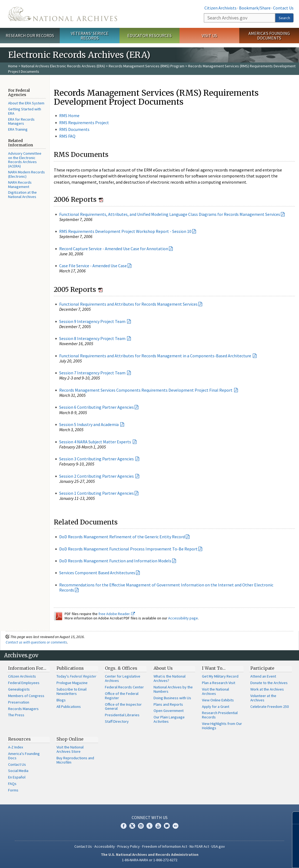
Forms (13, 790)
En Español (17, 777)
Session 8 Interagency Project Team (93, 338)
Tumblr (149, 826)
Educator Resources (149, 35)
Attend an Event (263, 676)
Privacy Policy (129, 846)
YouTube (158, 826)
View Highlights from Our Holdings (222, 726)
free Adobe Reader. (117, 614)
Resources (19, 739)
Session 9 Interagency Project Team (93, 321)
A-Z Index (16, 747)
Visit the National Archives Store (70, 749)
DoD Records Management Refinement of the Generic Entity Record (122, 537)
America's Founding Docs (24, 756)
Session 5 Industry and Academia (89, 424)
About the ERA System (26, 103)
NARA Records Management (20, 184)
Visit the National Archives (215, 691)
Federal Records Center (124, 687)
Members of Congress (26, 696)
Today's (76, 676)
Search (284, 18)
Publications (70, 668)
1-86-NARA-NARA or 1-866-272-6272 (150, 860)
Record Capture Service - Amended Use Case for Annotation (114, 249)
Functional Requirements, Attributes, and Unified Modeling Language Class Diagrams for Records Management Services (170, 214)
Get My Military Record (220, 676)
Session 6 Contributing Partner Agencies (97, 407)
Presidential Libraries (122, 715)
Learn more (251, 858)
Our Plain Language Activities (169, 719)
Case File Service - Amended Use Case (93, 266)
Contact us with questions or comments (36, 642)
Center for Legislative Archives (123, 678)
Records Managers (23, 709)
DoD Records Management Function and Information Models (115, 561)
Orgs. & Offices (121, 668)
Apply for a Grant (216, 707)
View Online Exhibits (218, 700)
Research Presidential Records (220, 715)
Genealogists (19, 689)
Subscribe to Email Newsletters (72, 691)
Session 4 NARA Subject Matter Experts (96, 442)
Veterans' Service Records (90, 36)
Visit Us (209, 35)
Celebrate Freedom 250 (270, 707)
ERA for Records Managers (21, 121)
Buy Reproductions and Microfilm (75, 760)
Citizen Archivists (220, 8)
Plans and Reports (168, 704)
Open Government (169, 711)
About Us (163, 668)
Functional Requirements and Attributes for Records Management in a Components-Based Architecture (156, 356)
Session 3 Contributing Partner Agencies (97, 459)
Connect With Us (150, 817)
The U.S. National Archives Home (63, 14)
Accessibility (105, 846)
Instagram (141, 826)
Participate (262, 668)
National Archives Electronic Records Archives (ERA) (63, 66)
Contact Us (283, 8)
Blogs (61, 700)
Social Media (18, 771)
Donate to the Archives (269, 683)
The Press (16, 715)
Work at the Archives (267, 689)
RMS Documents (74, 129)
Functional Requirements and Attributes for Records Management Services (128, 304)
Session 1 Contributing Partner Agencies (97, 493)
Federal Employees (24, 683)
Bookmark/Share (255, 8)
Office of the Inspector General (123, 707)
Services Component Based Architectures (97, 573)
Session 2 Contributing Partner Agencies (97, 476)
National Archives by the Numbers (173, 689)
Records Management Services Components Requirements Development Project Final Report (146, 390)
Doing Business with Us (172, 698)
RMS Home (69, 115)
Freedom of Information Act (165, 846)
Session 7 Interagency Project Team (93, 373)
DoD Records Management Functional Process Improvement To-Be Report (128, 549)
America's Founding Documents (269, 36)
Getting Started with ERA (25, 111)
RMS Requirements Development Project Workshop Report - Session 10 (125, 231)
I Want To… (214, 668)
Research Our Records (30, 35)
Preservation (19, 702)
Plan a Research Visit (219, 683)
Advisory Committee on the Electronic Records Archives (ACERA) (25, 160)
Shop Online (70, 739)
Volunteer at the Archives (263, 698)
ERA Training (18, 129)
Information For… (27, 668)
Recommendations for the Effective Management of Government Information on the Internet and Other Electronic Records (166, 587)
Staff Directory (117, 721)
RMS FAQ (67, 136)
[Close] (293, 818)
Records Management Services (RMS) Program (147, 66)
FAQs (12, 784)
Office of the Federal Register (122, 696)
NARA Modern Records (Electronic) (26, 174)
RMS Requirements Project (84, 123)
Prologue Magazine (72, 683)
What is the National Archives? (170, 678)
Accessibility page (183, 618)
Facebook (124, 826)
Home (13, 66)
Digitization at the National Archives (22, 194)
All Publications (69, 707)
